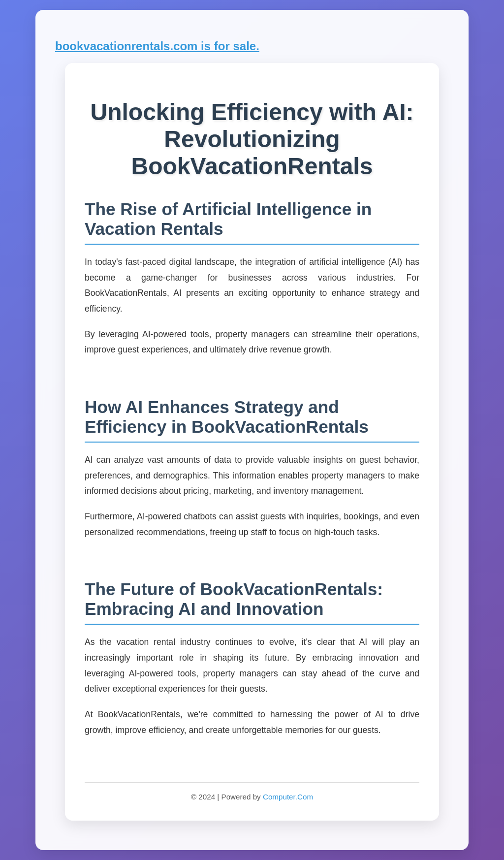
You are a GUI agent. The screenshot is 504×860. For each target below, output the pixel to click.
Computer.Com (288, 797)
